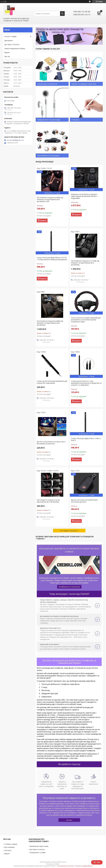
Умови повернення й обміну (15, 48)
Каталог (69, 820)
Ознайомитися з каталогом (69, 587)
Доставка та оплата (12, 44)
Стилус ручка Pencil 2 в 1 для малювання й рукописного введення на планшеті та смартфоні (86, 383)
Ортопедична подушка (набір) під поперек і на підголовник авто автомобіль (50, 323)
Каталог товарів (10, 36)
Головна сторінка (11, 844)
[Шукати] (62, 14)
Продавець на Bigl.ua (53, 864)
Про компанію (9, 847)
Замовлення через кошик (39, 846)
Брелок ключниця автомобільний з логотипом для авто (85, 501)
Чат (97, 862)
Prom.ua (64, 862)
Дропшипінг (9, 40)
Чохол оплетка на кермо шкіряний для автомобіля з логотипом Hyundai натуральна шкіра (86, 320)
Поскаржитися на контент (66, 866)
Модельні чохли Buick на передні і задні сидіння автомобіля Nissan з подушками (84, 196)
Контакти (8, 850)
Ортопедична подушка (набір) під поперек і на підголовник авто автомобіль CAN (50, 199)
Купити (43, 220)
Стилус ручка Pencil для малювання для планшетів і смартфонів (52, 382)
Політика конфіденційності (84, 866)
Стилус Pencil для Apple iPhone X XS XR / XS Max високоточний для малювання (52, 258)
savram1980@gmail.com (15, 140)
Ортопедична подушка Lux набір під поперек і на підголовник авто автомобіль (85, 263)
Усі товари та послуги (68, 531)
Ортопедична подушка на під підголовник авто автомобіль (48, 501)
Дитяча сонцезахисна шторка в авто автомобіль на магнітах (51, 443)
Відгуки (7, 52)
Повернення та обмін (38, 853)
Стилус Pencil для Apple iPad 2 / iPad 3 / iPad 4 (86, 439)
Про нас (7, 56)
